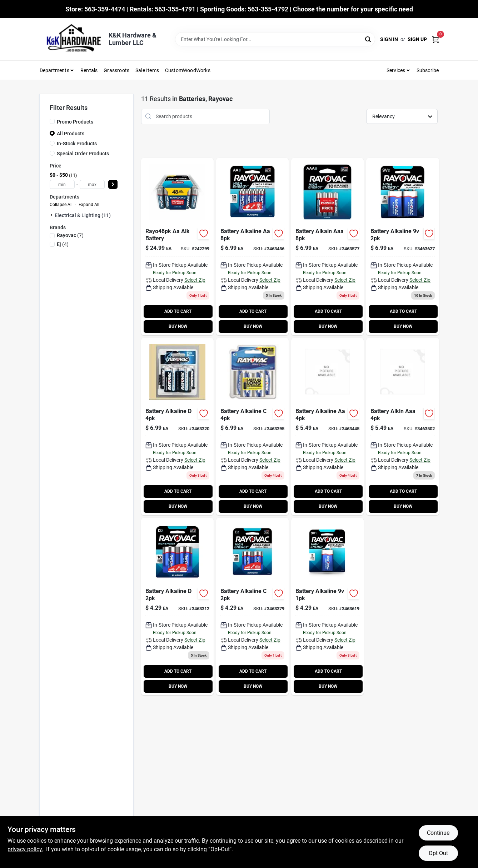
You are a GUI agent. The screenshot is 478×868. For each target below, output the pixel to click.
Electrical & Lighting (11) (83, 215)
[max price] (92, 184)
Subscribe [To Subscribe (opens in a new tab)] (428, 70)
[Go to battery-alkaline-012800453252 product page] (177, 427)
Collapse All (61, 205)
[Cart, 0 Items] (435, 39)
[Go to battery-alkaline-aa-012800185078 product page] (327, 427)
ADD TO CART (178, 311)
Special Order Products (83, 154)
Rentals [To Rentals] (89, 70)
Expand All (89, 205)
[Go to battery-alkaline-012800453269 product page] (252, 427)
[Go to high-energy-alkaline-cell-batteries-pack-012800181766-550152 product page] (252, 606)
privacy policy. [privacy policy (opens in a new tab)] (25, 849)
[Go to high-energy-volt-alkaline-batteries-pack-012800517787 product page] (402, 247)
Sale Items (147, 70)
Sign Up (417, 39)
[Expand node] (52, 215)
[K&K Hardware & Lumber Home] (71, 39)
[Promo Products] (52, 121)
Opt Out (438, 853)
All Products (71, 134)
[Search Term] (275, 39)
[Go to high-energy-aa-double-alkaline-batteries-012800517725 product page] (252, 247)
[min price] (62, 184)
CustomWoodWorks (188, 70)
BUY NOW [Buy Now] (178, 326)
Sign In (389, 39)
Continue (438, 833)
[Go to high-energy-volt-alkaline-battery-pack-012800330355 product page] (327, 606)
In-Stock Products (77, 144)
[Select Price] (113, 184)
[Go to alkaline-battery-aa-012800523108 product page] (177, 247)
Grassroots (116, 70)
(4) (63, 244)
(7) (70, 235)
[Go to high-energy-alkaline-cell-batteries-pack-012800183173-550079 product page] (177, 606)
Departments (54, 70)
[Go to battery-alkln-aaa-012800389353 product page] (402, 427)
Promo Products (75, 122)
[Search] (369, 39)
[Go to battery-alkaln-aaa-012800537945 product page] (327, 247)
